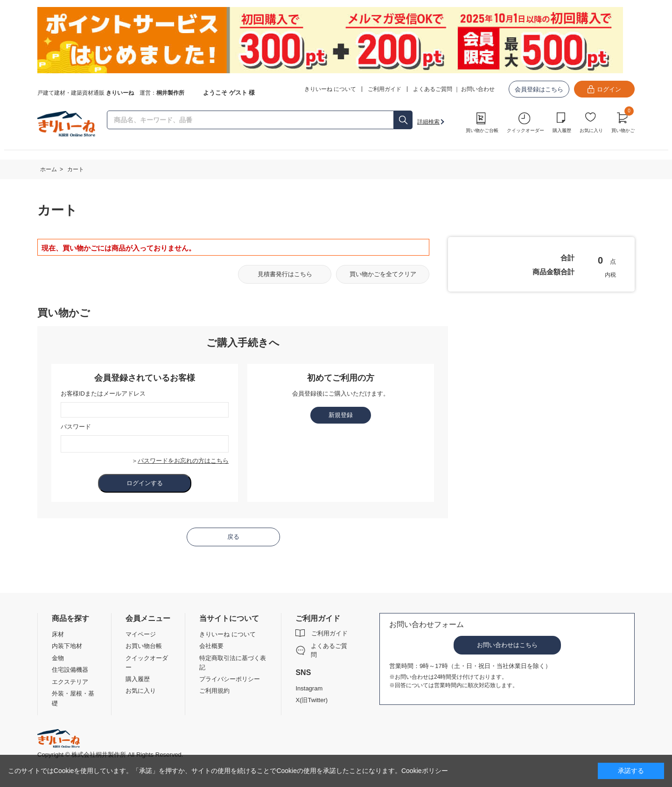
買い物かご (623, 121)
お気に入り (591, 130)
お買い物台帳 (144, 646)
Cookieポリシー (425, 771)
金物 (58, 658)
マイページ (141, 634)
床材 (58, 634)
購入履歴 (562, 130)
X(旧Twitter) (311, 700)
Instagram (309, 688)
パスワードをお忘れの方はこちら (183, 461)
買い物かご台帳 (482, 130)
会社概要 (211, 646)
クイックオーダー (525, 130)
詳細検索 (428, 122)
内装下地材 (67, 646)
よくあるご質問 (433, 89)
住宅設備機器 (70, 670)
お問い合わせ (478, 89)
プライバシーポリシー (230, 679)
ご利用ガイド (329, 633)
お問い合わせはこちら (507, 645)
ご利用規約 (214, 691)
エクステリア (70, 682)
